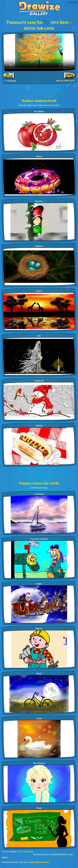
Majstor (39, 629)
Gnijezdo (39, 246)
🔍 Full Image (10, 81)
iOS (61, 854)
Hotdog (39, 426)
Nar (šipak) (39, 111)
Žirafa (39, 291)
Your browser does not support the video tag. (39, 52)
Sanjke (39, 584)
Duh (39, 336)
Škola (39, 808)
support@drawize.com (39, 862)
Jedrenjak (39, 494)
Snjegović (39, 381)
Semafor (39, 201)
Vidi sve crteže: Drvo (65, 81)
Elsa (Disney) (39, 763)
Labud (39, 718)
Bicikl (39, 674)
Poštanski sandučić (39, 539)
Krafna (39, 156)
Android (55, 854)
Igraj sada (29, 852)
